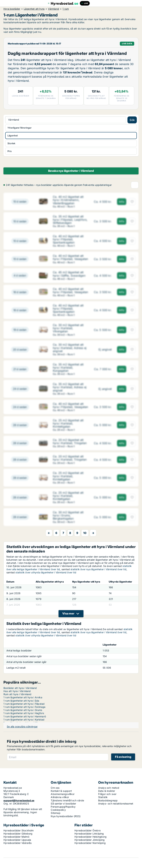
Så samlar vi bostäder (63, 804)
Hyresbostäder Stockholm (19, 830)
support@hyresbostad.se (19, 800)
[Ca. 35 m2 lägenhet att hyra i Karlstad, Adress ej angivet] (20, 389)
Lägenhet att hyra (34, 9)
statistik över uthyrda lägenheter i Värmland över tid (46, 572)
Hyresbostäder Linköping (89, 834)
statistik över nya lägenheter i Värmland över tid (98, 569)
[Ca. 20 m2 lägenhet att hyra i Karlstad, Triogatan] (20, 443)
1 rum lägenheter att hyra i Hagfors (24, 713)
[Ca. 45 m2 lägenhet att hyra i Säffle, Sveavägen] (20, 275)
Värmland (54, 9)
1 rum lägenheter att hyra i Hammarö (25, 716)
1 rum (66, 9)
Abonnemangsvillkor (63, 794)
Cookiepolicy (58, 810)
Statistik (103, 797)
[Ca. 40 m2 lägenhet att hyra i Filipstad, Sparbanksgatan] (20, 241)
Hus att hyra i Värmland (17, 691)
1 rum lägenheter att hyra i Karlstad (24, 720)
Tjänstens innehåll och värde (67, 800)
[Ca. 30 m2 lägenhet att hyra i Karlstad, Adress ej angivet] (20, 349)
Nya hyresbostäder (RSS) (66, 816)
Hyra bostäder (12, 9)
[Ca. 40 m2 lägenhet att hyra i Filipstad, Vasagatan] (20, 259)
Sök (132, 120)
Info (122, 202)
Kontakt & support (61, 791)
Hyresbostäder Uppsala (17, 840)
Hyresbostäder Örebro (88, 830)
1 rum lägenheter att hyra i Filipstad (24, 704)
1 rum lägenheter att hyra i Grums (23, 710)
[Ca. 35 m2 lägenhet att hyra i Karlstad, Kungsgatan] (20, 369)
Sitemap (56, 813)
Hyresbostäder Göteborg (18, 834)
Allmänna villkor (60, 797)
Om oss (55, 788)
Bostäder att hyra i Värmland (20, 688)
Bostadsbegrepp (108, 800)
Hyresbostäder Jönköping (90, 840)
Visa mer (68, 613)
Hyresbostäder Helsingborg (90, 837)
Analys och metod (109, 788)
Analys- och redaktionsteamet (116, 804)
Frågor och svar (107, 794)
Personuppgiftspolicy (63, 807)
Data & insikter (107, 791)
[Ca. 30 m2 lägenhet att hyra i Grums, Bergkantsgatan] (20, 517)
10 (85, 533)
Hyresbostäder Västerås (17, 843)
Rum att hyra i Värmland (17, 694)
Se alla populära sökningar (22, 726)
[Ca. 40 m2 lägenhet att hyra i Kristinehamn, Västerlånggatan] (20, 202)
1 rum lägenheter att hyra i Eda (21, 701)
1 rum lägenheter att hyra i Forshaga (24, 707)
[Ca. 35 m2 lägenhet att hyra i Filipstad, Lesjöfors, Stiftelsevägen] (20, 221)
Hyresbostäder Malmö (16, 837)
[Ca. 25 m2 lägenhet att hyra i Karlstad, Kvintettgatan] (20, 425)
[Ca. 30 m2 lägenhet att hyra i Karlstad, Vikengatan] (20, 330)
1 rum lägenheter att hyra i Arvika (23, 697)
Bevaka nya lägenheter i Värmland (71, 171)
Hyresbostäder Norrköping (90, 843)
